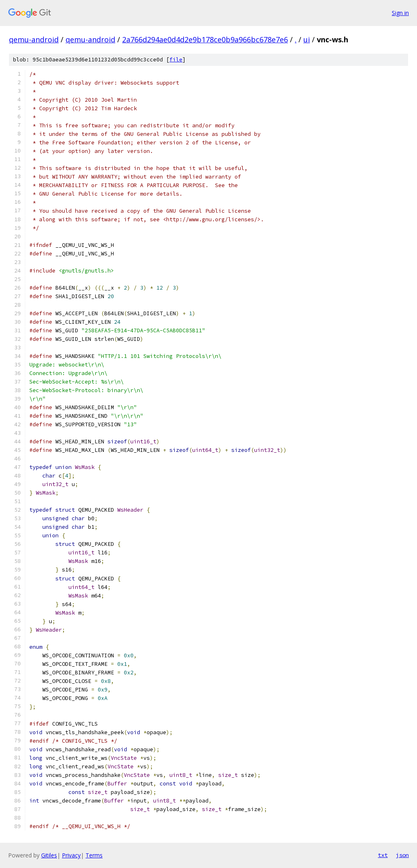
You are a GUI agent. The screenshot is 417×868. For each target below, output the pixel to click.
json (402, 855)
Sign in (400, 13)
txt (383, 855)
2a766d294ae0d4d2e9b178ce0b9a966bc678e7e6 (205, 39)
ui (307, 39)
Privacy (71, 855)
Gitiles (49, 855)
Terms (94, 855)
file (176, 60)
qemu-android (34, 39)
